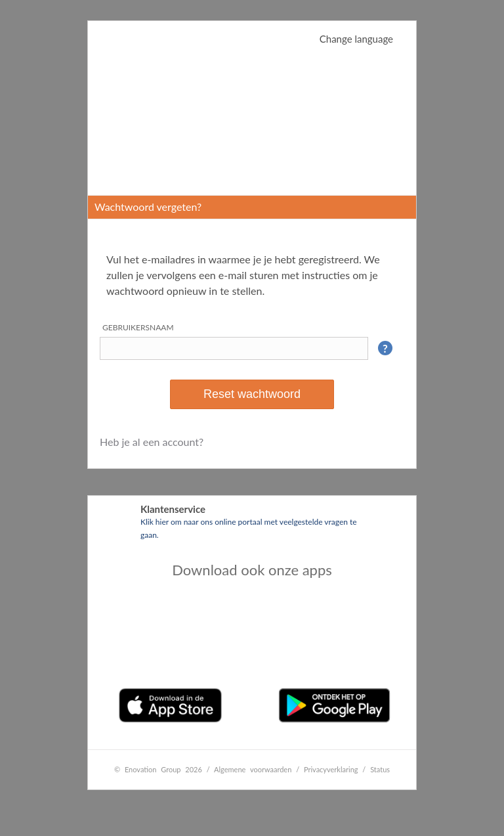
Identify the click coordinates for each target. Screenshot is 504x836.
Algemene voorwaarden (253, 769)
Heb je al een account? (152, 442)
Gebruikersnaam (138, 327)
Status (380, 769)
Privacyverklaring (331, 769)
